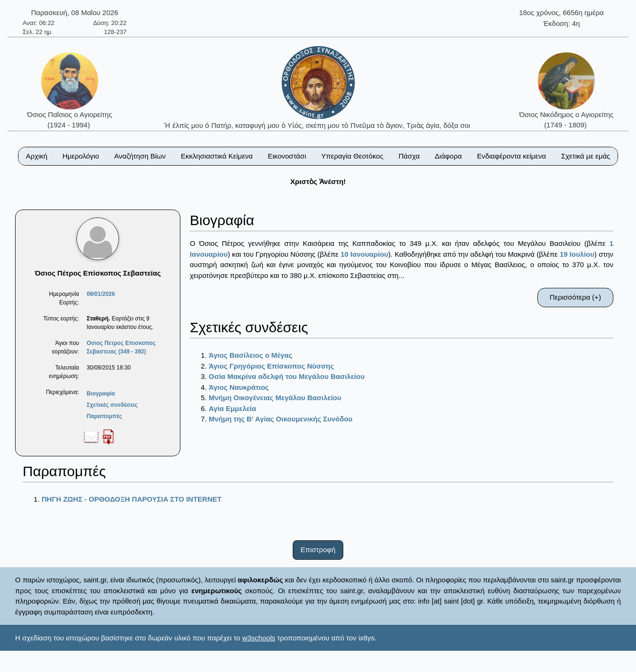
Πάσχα (409, 156)
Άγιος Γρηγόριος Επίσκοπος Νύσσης (271, 366)
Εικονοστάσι (287, 156)
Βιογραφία (101, 394)
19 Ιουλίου (577, 254)
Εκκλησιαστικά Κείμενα (217, 156)
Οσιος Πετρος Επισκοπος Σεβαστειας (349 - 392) (121, 347)
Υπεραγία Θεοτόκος (352, 156)
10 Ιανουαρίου (364, 254)
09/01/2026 (101, 294)
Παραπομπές (104, 416)
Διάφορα (448, 156)
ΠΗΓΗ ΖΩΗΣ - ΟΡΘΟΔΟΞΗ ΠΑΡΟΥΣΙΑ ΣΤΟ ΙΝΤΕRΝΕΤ (131, 499)
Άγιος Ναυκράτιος (239, 387)
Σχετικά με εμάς (585, 156)
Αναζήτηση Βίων (140, 156)
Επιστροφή (318, 550)
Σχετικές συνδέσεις (112, 405)
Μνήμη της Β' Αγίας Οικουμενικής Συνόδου (280, 419)
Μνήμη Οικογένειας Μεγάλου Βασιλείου (275, 398)
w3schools (259, 638)
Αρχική (37, 156)
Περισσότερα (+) (575, 297)
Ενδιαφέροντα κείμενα (511, 156)
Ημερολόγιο (81, 156)
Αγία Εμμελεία (233, 408)
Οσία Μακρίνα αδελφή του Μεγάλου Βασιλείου (287, 376)
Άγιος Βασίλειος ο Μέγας (250, 355)
